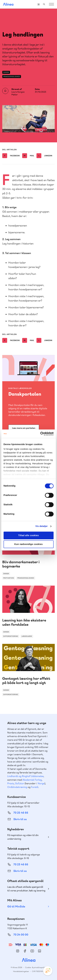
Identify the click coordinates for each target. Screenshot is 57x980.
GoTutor (20, 783)
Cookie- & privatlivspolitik (36, 967)
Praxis (11, 783)
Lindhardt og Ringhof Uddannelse (25, 776)
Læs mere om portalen (24, 428)
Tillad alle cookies (29, 535)
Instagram (18, 951)
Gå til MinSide (16, 907)
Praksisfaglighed (12, 76)
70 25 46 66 (21, 813)
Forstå (35, 787)
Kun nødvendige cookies (28, 544)
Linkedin (44, 156)
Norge (41, 783)
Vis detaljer (42, 526)
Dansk (6, 72)
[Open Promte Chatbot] (48, 971)
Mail (28, 156)
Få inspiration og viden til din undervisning (23, 837)
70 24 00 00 (21, 935)
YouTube (32, 951)
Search (44, 4)
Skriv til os (20, 819)
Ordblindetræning (17, 787)
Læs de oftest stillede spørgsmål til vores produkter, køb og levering (26, 889)
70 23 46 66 (21, 864)
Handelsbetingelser (21, 971)
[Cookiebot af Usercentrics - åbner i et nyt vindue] (41, 434)
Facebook (11, 156)
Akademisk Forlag (32, 780)
